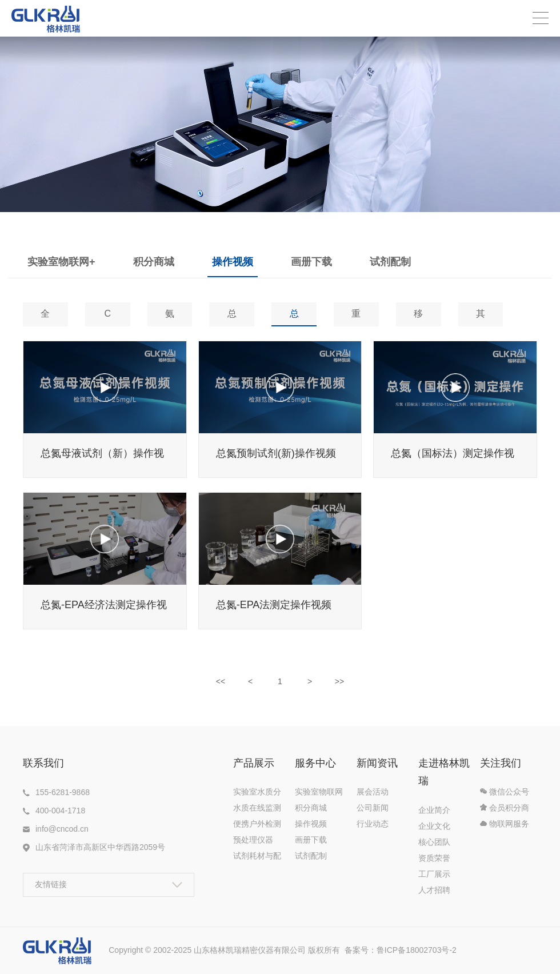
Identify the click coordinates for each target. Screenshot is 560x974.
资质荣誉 (434, 858)
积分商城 (154, 262)
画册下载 (311, 262)
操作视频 (233, 262)
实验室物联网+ (61, 262)
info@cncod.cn (62, 829)
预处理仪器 (253, 840)
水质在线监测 (257, 808)
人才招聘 (434, 890)
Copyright (127, 950)
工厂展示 (434, 874)
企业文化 (434, 826)
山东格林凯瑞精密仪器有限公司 (250, 950)
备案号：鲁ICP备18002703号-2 (406, 950)
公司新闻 (373, 808)
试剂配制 (390, 262)
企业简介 (434, 810)
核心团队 (434, 842)
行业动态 (373, 824)
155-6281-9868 (63, 792)
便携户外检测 (257, 824)
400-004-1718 (60, 811)
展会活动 (373, 792)
